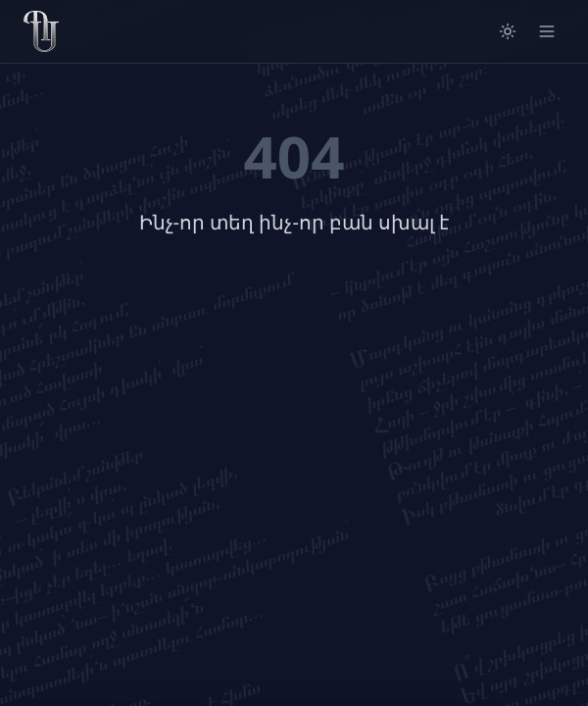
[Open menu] (547, 31)
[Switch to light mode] (508, 31)
